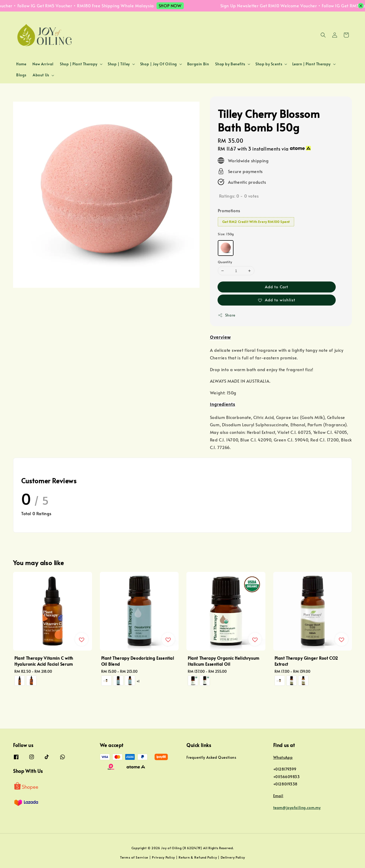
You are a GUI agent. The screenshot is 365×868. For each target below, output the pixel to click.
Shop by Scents (269, 64)
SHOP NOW (177, 5)
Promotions (229, 210)
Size (226, 234)
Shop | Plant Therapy (79, 64)
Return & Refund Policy (198, 857)
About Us (41, 75)
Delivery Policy (233, 857)
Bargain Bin (198, 64)
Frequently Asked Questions (211, 757)
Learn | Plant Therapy (312, 64)
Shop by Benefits (230, 64)
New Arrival (43, 64)
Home (21, 64)
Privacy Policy (163, 857)
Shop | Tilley (119, 64)
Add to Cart (276, 287)
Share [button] (227, 315)
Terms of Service (134, 857)
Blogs (21, 75)
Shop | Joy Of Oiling (159, 64)
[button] (323, 35)
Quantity (225, 262)
